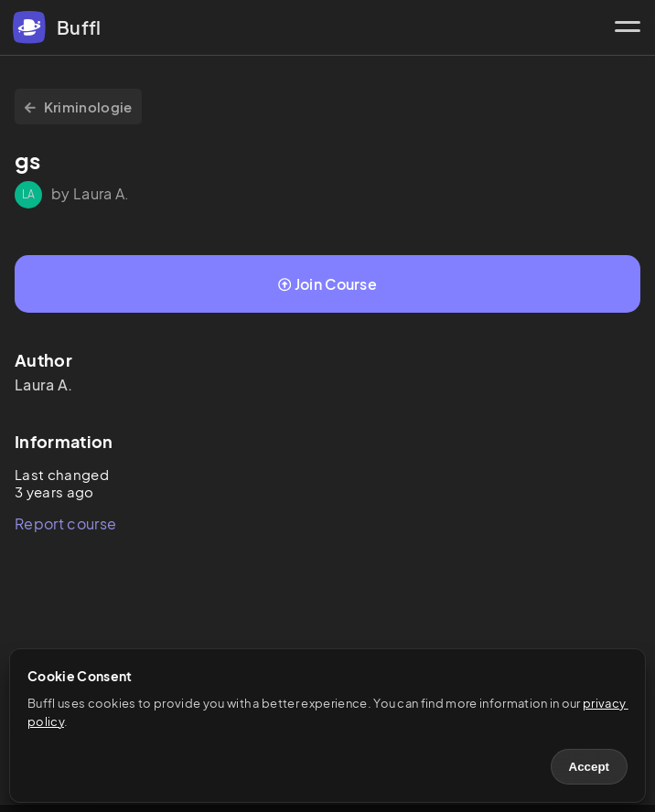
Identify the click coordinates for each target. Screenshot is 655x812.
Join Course (327, 284)
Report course (65, 524)
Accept (589, 767)
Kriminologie (78, 107)
